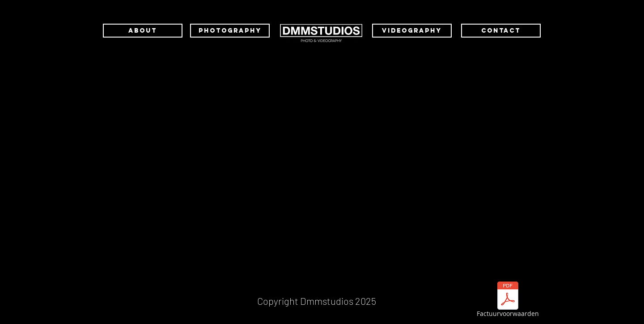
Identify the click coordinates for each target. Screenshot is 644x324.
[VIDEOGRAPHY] (412, 31)
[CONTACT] (501, 31)
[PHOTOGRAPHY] (230, 31)
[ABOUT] (143, 31)
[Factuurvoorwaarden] (508, 301)
